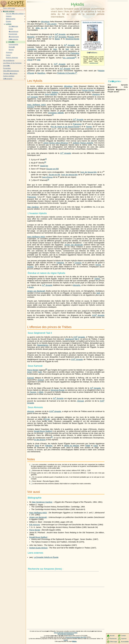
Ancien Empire (88, 90)
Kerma (98, 265)
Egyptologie (13, 34)
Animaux (9, 52)
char (39, 60)
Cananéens (32, 49)
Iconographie (13, 44)
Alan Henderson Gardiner (42, 502)
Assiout (40, 380)
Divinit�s (7, 66)
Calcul (8, 55)
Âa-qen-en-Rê (54, 175)
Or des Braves (40, 440)
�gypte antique (9, 11)
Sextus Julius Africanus (59, 143)
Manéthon (41, 73)
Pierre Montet (33, 370)
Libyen (46, 143)
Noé (67, 49)
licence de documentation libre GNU (76, 637)
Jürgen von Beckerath (74, 245)
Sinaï (37, 446)
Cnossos (78, 263)
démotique (45, 22)
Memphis (31, 37)
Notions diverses (12, 58)
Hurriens (31, 107)
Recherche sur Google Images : (92, 22)
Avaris (31, 287)
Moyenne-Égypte (72, 39)
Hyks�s (11, 42)
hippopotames (43, 345)
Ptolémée (67, 73)
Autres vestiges (9, 76)
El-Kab (47, 419)
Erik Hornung (35, 525)
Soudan (30, 267)
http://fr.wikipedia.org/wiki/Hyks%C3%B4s (66, 633)
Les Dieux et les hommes (12, 63)
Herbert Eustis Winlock (38, 548)
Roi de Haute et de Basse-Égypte (65, 127)
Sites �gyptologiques (11, 71)
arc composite (69, 58)
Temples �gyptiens (10, 73)
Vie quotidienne (9, 60)
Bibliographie (11, 19)
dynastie (60, 34)
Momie (11, 50)
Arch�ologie (13, 26)
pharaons (96, 94)
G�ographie (8, 79)
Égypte (71, 37)
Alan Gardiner (33, 207)
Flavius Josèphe (87, 143)
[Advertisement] (39, 8)
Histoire (9, 16)
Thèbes (97, 279)
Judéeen (76, 143)
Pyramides (7, 68)
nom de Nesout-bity (89, 172)
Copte (11, 29)
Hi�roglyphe (13, 39)
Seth (98, 293)
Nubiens (55, 92)
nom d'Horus (47, 177)
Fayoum (33, 392)
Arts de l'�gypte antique (15, 14)
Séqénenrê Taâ (72, 339)
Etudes (8, 21)
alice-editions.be (97, 42)
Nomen (89, 127)
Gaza (95, 446)
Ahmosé (81, 401)
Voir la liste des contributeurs (66, 634)
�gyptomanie (14, 37)
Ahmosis (31, 411)
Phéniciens (75, 53)
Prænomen (77, 124)
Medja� (12, 47)
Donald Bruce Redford (43, 431)
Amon (30, 372)
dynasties (61, 37)
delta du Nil (41, 28)
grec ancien (52, 24)
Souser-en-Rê (53, 169)
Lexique (9, 24)
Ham (55, 49)
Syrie (47, 94)
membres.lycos (94, 63)
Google (66, 640)
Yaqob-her (44, 166)
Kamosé (31, 378)
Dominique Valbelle (56, 113)
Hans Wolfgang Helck (36, 105)
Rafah (88, 446)
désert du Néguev (72, 446)
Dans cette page (9, 8)
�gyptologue (13, 31)
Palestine (53, 94)
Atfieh (41, 392)
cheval (30, 60)
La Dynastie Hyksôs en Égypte (46, 557)
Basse (57, 39)
